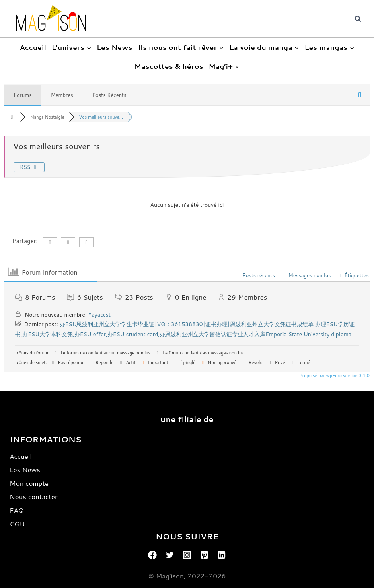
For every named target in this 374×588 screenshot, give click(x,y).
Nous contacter (34, 496)
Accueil (33, 47)
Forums (23, 95)
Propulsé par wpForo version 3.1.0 (334, 376)
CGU (17, 524)
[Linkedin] (222, 555)
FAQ (17, 510)
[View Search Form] (358, 19)
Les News (115, 47)
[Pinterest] (205, 555)
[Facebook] (152, 555)
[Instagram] (187, 555)
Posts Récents (109, 95)
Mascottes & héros (169, 66)
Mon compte (29, 483)
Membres (62, 95)
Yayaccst (99, 315)
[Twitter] (170, 555)
